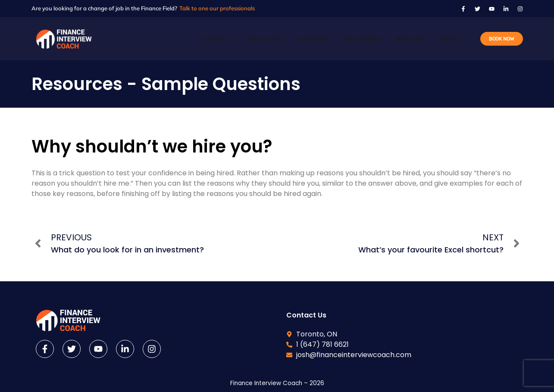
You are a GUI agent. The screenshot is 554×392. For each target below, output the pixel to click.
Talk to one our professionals (217, 8)
